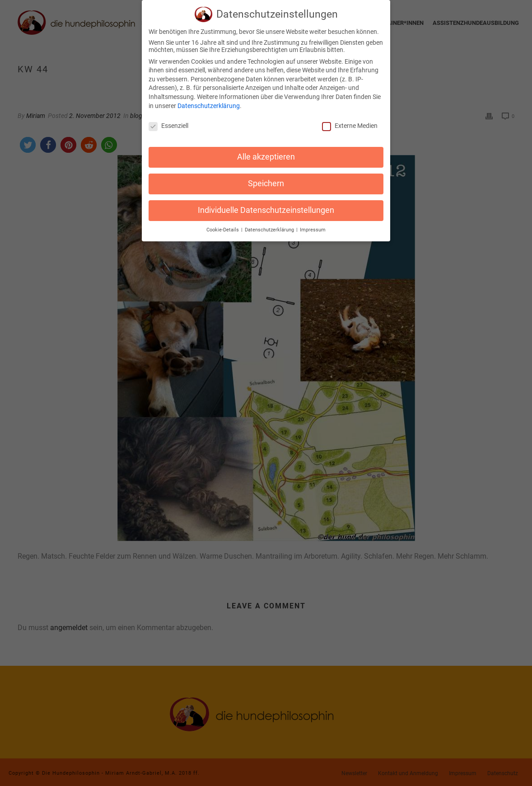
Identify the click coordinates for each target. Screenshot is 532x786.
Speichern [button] (266, 179)
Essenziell (168, 122)
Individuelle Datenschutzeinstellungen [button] (266, 206)
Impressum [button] (313, 226)
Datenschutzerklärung (209, 102)
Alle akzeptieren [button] (266, 153)
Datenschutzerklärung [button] (270, 226)
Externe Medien (350, 122)
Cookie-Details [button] (223, 226)
